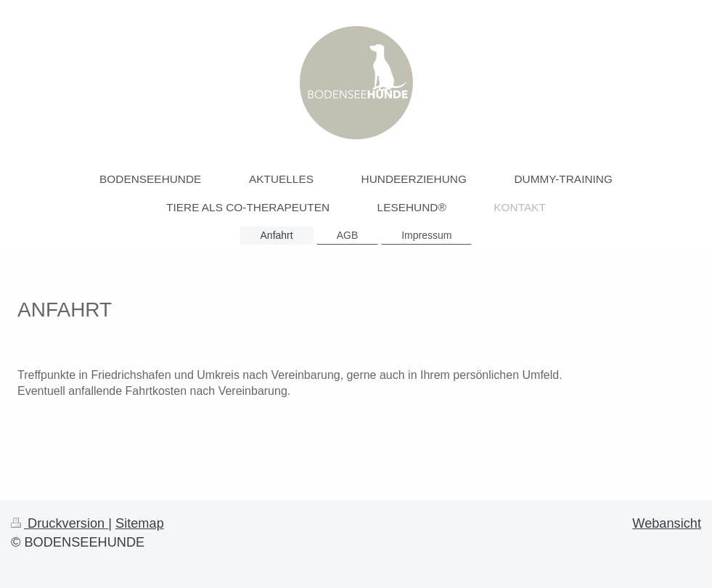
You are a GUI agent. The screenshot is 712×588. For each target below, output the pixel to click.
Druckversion (60, 523)
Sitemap (140, 523)
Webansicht (667, 523)
